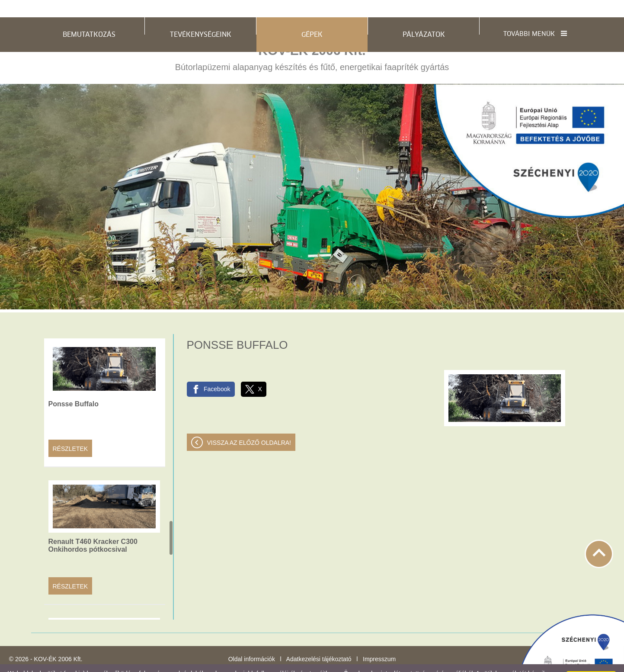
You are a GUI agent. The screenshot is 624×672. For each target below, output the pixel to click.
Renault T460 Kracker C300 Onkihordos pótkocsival (93, 528)
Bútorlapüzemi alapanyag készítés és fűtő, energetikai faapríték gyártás (312, 40)
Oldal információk (252, 642)
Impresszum (379, 642)
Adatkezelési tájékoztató (319, 642)
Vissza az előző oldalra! (249, 425)
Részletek (70, 431)
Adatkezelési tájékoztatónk (176, 663)
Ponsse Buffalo (74, 387)
